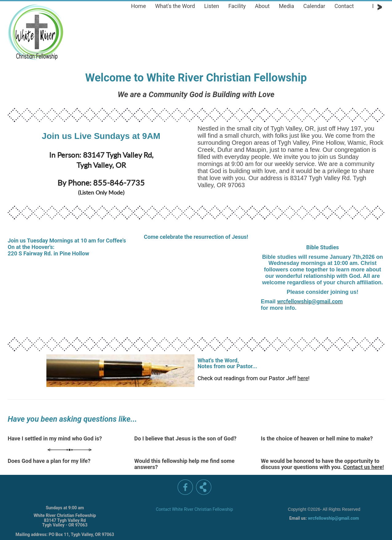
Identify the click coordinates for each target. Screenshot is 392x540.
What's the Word (175, 6)
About (262, 6)
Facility (237, 6)
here (303, 378)
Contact (344, 6)
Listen (212, 6)
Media (287, 6)
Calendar (314, 6)
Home (139, 6)
